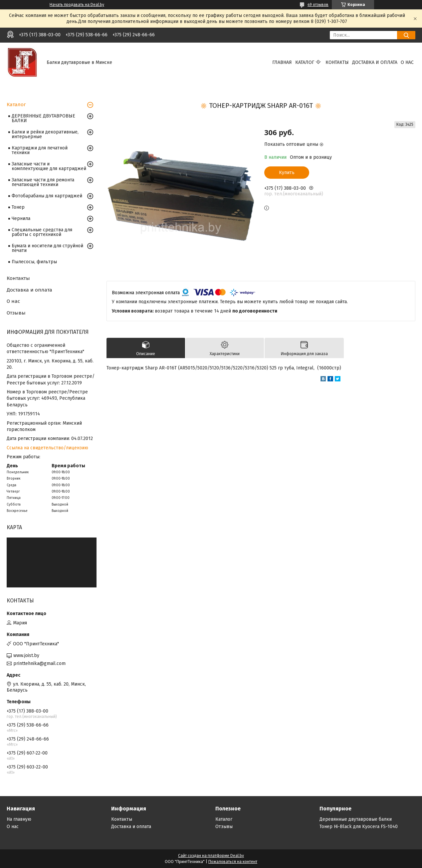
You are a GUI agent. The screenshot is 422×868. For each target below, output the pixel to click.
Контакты (337, 62)
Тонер (18, 207)
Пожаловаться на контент (233, 862)
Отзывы (16, 313)
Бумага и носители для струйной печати (47, 248)
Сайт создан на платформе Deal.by (211, 856)
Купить (287, 173)
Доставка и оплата (375, 62)
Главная (282, 62)
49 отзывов (318, 5)
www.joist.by (26, 655)
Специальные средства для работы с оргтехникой (42, 232)
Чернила (21, 218)
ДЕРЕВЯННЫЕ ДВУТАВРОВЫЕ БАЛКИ (43, 118)
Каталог (305, 62)
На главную (19, 819)
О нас (407, 62)
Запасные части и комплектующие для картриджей (49, 166)
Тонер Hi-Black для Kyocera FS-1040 (359, 827)
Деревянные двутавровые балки (356, 819)
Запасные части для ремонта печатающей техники (43, 182)
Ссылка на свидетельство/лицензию (47, 448)
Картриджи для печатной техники (40, 150)
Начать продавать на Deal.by (77, 5)
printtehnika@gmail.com (39, 663)
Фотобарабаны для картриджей (47, 196)
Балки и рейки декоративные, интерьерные (45, 134)
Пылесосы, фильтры (34, 262)
